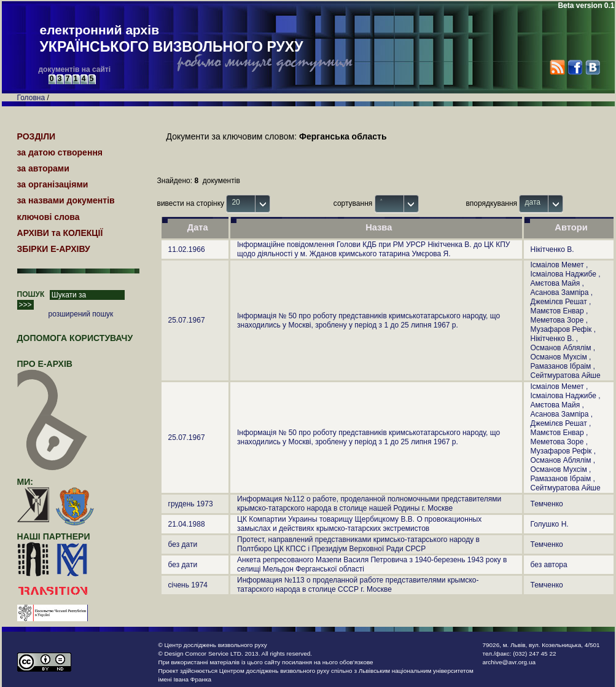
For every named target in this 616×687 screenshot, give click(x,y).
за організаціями (53, 184)
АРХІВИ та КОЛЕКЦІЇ (60, 233)
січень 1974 (188, 585)
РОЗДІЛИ (37, 136)
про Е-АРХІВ (53, 369)
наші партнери (54, 536)
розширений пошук (81, 314)
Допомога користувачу (75, 338)
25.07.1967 (187, 320)
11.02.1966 (187, 249)
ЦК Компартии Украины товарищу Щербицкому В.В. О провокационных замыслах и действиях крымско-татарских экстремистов (359, 524)
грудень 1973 (191, 504)
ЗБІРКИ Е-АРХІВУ (54, 249)
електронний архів (172, 39)
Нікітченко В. (552, 249)
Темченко (547, 504)
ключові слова (49, 217)
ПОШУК (31, 294)
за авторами (43, 168)
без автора (549, 565)
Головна (31, 98)
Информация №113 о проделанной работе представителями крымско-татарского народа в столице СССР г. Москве (358, 585)
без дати (183, 544)
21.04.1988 (187, 524)
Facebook (575, 67)
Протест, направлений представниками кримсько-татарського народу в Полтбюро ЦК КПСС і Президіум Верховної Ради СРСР (358, 544)
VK (592, 67)
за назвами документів (66, 200)
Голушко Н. (550, 524)
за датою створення (60, 152)
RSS (557, 67)
